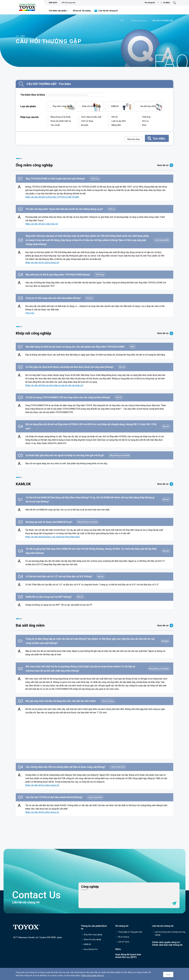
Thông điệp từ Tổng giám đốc (130, 932)
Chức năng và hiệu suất (91, 117)
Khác (144, 125)
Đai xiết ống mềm (148, 106)
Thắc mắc (30, 313)
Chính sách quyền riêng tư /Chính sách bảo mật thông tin (167, 944)
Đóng (168, 975)
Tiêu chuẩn (55, 125)
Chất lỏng (146, 117)
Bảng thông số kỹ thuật (61, 117)
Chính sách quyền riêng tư (92, 976)
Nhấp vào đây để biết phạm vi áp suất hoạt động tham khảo (52, 537)
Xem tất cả (165, 165)
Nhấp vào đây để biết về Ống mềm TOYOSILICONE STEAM (52, 197)
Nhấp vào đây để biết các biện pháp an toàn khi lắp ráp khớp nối (54, 385)
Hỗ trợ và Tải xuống (82, 11)
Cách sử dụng (87, 121)
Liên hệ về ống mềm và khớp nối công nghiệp (170, 933)
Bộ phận (85, 125)
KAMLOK (115, 106)
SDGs (118, 949)
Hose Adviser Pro (91, 949)
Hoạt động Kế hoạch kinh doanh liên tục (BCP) (128, 956)
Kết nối (115, 117)
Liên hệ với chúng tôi (108, 11)
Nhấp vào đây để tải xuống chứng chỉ (42, 263)
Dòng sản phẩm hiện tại (61, 121)
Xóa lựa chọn (134, 139)
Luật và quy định (119, 121)
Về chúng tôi (150, 3)
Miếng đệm (116, 125)
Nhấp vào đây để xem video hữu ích (42, 224)
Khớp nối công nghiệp (91, 106)
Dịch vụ (145, 121)
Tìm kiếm (159, 139)
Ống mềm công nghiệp (62, 106)
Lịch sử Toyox (124, 942)
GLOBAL (165, 3)
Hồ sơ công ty (124, 937)
